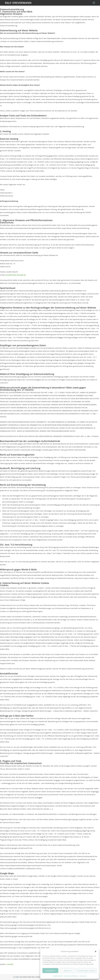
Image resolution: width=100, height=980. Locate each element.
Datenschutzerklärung (71, 976)
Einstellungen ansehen (87, 971)
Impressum (83, 976)
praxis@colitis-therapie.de (16, 275)
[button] (96, 951)
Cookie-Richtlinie (58, 976)
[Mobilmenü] (94, 3)
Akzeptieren (50, 971)
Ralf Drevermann (18, 3)
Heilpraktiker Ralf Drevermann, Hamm (36, 977)
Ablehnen (67, 971)
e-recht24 (9, 964)
